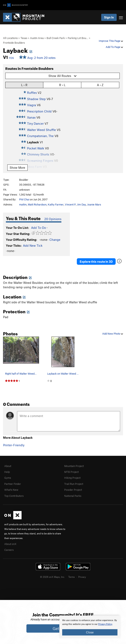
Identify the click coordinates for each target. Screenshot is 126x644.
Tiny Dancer (35, 123)
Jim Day (81, 204)
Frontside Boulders (14, 43)
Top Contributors (14, 496)
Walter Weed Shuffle (41, 130)
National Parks (73, 496)
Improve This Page (111, 41)
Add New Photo (113, 334)
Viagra (31, 105)
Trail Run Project (74, 484)
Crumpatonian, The (40, 136)
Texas (24, 38)
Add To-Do (39, 228)
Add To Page (114, 47)
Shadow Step (36, 99)
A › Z (100, 85)
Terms (72, 577)
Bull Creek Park (56, 38)
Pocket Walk (36, 148)
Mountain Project (74, 466)
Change (55, 240)
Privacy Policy (105, 624)
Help (7, 472)
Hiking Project (72, 478)
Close (90, 632)
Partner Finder (13, 484)
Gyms (8, 478)
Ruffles (32, 93)
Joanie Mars (94, 204)
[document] (90, 627)
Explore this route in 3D (96, 261)
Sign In (109, 17)
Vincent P (70, 204)
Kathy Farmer (56, 204)
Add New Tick (33, 245)
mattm (23, 204)
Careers (9, 550)
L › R (24, 85)
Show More (17, 167)
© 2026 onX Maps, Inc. (52, 577)
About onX (10, 544)
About (8, 466)
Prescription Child (39, 111)
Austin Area (37, 38)
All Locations (10, 38)
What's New (11, 490)
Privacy (82, 577)
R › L (62, 85)
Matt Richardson (37, 204)
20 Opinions (53, 219)
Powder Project (73, 490)
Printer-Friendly (14, 445)
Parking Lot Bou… (78, 38)
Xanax (31, 117)
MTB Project (71, 472)
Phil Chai (24, 199)
